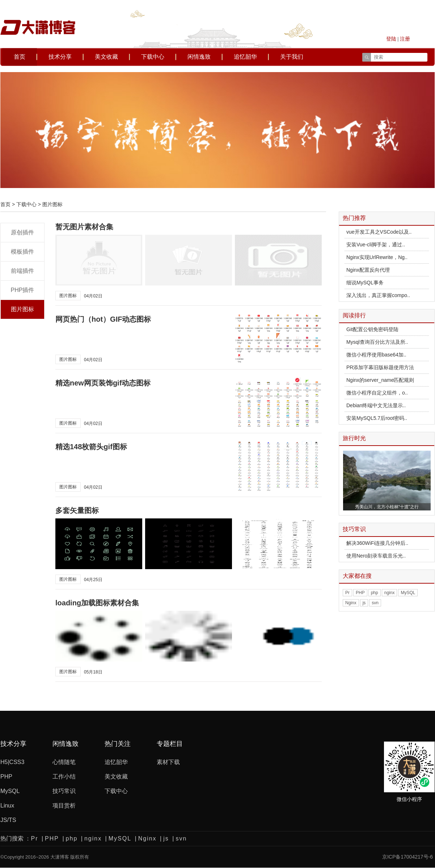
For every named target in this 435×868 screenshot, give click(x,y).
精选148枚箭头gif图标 (91, 447)
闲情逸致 (199, 57)
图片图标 (22, 309)
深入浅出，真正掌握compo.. (378, 295)
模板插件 (22, 252)
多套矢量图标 (77, 510)
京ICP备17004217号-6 (407, 850)
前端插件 (22, 271)
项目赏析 (64, 806)
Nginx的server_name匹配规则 (380, 380)
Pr (347, 593)
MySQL (408, 593)
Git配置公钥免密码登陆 (372, 329)
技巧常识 (64, 791)
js (364, 603)
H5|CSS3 (12, 762)
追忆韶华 (245, 57)
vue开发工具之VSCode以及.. (379, 232)
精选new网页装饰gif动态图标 (103, 383)
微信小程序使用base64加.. (376, 355)
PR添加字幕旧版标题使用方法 (380, 367)
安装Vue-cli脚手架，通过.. (376, 245)
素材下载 (168, 762)
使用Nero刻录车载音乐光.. (376, 556)
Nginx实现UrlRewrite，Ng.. (377, 257)
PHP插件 (23, 290)
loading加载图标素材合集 (97, 603)
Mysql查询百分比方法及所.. (377, 342)
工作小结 (64, 777)
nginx (390, 593)
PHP (360, 593)
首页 (20, 57)
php (375, 593)
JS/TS (8, 820)
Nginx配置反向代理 (368, 270)
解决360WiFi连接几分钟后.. (377, 543)
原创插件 (22, 232)
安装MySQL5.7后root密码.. (377, 418)
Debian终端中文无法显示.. (376, 405)
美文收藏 (106, 57)
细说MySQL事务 (365, 283)
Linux (7, 806)
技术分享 (60, 57)
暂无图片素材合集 (84, 227)
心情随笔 (64, 762)
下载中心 (153, 57)
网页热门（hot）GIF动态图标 (103, 319)
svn (375, 603)
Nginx (351, 603)
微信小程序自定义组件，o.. (377, 393)
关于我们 (292, 57)
